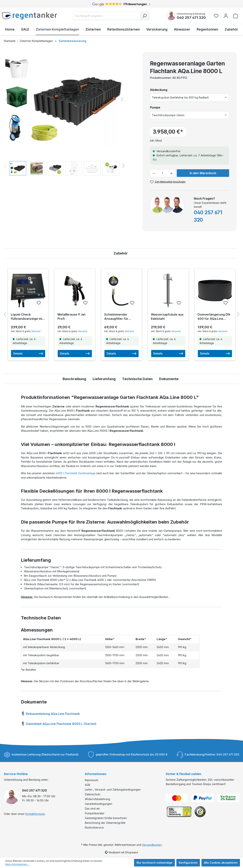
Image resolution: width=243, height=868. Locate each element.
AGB (88, 785)
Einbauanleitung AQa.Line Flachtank (50, 713)
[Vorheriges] (7, 99)
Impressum (92, 780)
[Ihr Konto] (226, 16)
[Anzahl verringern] (154, 173)
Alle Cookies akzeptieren (221, 863)
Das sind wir (92, 809)
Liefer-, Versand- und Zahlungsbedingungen (113, 790)
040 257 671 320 (191, 18)
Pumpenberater (95, 813)
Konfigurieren (188, 863)
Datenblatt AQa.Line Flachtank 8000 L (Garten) (59, 723)
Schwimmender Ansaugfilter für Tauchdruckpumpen (119, 317)
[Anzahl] (163, 173)
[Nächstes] (122, 99)
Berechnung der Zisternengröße (105, 823)
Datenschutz (93, 794)
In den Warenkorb (203, 173)
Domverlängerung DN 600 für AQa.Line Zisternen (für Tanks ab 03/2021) (214, 317)
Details (28, 354)
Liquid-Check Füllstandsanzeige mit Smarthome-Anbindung (27, 317)
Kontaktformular (35, 814)
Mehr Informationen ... (17, 864)
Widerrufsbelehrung (97, 799)
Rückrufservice (94, 827)
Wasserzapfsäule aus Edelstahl (167, 317)
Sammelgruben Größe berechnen (106, 818)
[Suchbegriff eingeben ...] (107, 16)
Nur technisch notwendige (154, 863)
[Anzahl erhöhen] (171, 173)
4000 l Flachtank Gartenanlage (76, 473)
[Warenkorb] (236, 16)
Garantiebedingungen (99, 804)
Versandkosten (152, 845)
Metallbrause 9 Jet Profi (71, 317)
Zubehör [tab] (121, 253)
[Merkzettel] (217, 16)
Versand (36, 331)
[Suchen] (144, 16)
